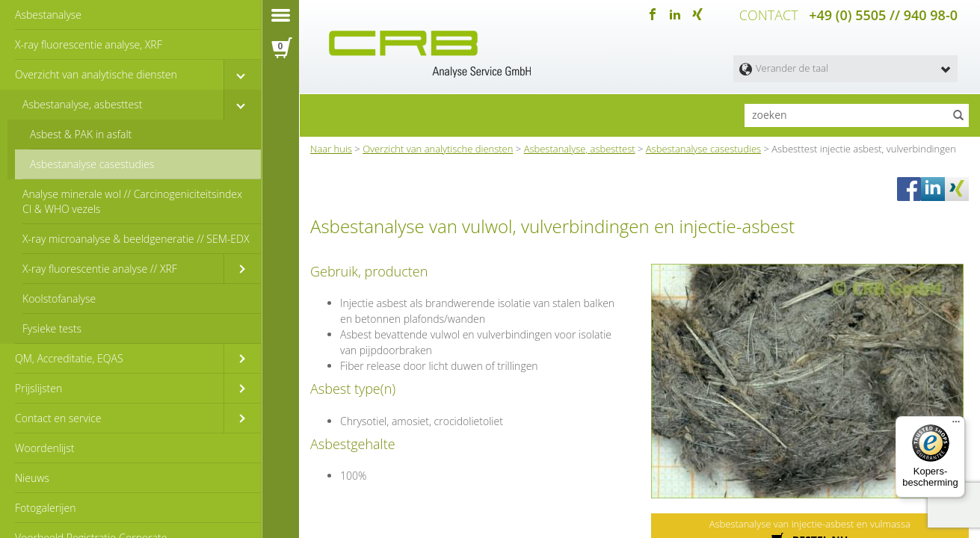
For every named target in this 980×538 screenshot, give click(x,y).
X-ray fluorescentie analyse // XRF (100, 269)
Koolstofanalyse (59, 299)
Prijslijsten (38, 388)
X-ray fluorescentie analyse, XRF (89, 44)
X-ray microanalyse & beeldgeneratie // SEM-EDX (136, 239)
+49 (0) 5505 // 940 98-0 (883, 15)
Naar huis (331, 149)
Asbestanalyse (48, 15)
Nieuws (32, 478)
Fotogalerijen (45, 508)
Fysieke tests (52, 328)
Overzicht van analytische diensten (96, 74)
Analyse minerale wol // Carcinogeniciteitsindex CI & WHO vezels (132, 201)
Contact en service (58, 418)
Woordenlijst (44, 448)
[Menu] (956, 425)
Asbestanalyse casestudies (92, 164)
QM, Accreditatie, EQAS (69, 358)
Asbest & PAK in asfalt (81, 134)
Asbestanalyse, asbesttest (82, 104)
